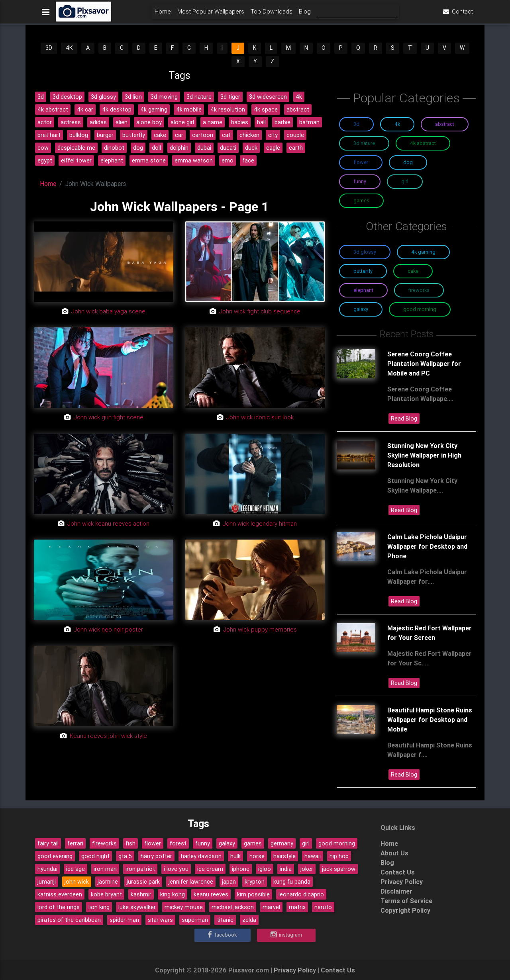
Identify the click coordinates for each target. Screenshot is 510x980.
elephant (112, 160)
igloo (265, 869)
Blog (305, 15)
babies (240, 122)
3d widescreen (268, 97)
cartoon (203, 135)
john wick (77, 882)
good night (95, 856)
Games (361, 200)
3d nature (199, 97)
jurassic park (143, 882)
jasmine (108, 882)
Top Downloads (272, 15)
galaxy (227, 843)
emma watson (194, 160)
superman (195, 920)
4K (69, 48)
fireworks (104, 843)
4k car (85, 110)
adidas (98, 122)
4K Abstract (423, 143)
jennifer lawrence (191, 882)
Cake (413, 271)
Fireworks (419, 290)
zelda (249, 920)
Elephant (363, 290)
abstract (298, 110)
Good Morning (420, 309)
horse (257, 856)
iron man (105, 869)
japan (229, 882)
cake (160, 135)
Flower (361, 162)
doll (156, 148)
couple (295, 135)
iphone (241, 869)
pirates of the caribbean (69, 920)
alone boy (149, 122)
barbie (282, 122)
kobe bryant (106, 894)
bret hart (49, 135)
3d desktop (67, 97)
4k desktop (117, 110)
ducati (228, 148)
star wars (160, 920)
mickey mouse (184, 907)
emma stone (149, 160)
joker (307, 869)
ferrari (75, 843)
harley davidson (201, 856)
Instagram (286, 935)
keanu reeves (211, 894)
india (286, 869)
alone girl (182, 122)
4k (299, 97)
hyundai (47, 869)
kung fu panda (292, 882)
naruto (323, 907)
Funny (360, 181)
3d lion (133, 97)
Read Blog (404, 419)
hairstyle (284, 856)
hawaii (313, 856)
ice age (76, 869)
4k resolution (228, 110)
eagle (273, 148)
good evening (55, 856)
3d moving (164, 97)
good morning (337, 843)
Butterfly (363, 271)
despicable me (76, 148)
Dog (408, 162)
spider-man (124, 920)
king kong (173, 894)
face (248, 160)
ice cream (210, 869)
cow (43, 148)
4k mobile (189, 110)
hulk (235, 856)
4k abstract (53, 110)
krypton (255, 882)
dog (138, 148)
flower (153, 843)
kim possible (253, 894)
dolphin (179, 148)
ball (261, 122)
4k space (266, 110)
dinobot (114, 148)
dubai (204, 148)
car (179, 135)
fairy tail (48, 843)
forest (178, 843)
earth (296, 148)
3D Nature (364, 143)
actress (71, 122)
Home (163, 15)
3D (49, 48)
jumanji (47, 882)
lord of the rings (59, 907)
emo (228, 160)
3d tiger (230, 97)
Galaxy (361, 309)
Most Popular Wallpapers (211, 15)
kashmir (141, 894)
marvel (271, 907)
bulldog (79, 135)
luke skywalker (137, 907)
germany (282, 843)
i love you (176, 869)
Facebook (222, 935)
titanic (225, 920)
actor (45, 122)
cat (226, 135)
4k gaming (154, 110)
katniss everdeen (60, 894)
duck (251, 148)
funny (203, 843)
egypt (45, 160)
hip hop (339, 856)
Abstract (445, 124)
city (273, 135)
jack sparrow (339, 869)
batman (309, 122)
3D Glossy (365, 252)
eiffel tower (76, 160)
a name (213, 122)
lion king (99, 907)
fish (130, 843)
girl (306, 843)
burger (105, 135)
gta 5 (125, 856)
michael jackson (233, 907)
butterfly (134, 135)
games (253, 843)
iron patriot (140, 869)
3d (41, 97)
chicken (249, 135)
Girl (405, 181)
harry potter (156, 856)
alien (122, 122)
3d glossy (103, 97)
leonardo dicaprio (301, 894)
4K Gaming (423, 252)
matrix (297, 907)
